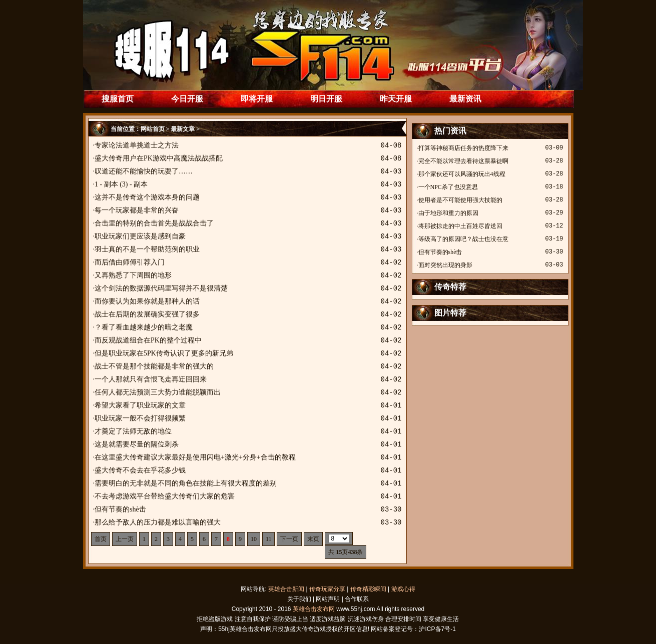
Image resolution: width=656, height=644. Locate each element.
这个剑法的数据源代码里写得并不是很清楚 (161, 288)
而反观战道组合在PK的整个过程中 (148, 340)
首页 (101, 539)
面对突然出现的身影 (445, 265)
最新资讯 (465, 99)
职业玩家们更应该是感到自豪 (140, 236)
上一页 (125, 539)
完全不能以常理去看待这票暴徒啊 (463, 161)
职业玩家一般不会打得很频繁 (140, 418)
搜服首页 (118, 99)
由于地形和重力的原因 (448, 213)
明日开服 (326, 99)
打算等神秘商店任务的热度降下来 (463, 148)
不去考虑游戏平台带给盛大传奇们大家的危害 (165, 496)
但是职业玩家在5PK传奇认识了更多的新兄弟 (164, 353)
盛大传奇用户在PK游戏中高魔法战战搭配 (159, 158)
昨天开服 (396, 99)
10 (254, 539)
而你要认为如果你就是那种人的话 (147, 301)
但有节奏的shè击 (120, 509)
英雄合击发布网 (314, 609)
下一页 (289, 539)
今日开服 (187, 99)
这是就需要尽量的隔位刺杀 (137, 444)
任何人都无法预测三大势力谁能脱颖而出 (158, 392)
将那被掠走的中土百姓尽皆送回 (460, 226)
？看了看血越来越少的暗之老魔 (144, 327)
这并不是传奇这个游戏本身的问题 (147, 197)
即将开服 (257, 99)
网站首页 (153, 129)
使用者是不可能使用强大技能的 (460, 200)
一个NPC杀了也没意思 (448, 187)
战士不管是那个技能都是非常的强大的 (154, 366)
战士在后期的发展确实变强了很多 (147, 314)
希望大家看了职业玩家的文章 (140, 405)
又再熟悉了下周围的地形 (133, 275)
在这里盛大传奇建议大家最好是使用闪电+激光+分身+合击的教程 (195, 457)
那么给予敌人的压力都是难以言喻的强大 (158, 522)
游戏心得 (403, 589)
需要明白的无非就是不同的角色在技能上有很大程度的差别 (186, 483)
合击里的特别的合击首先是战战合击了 (154, 223)
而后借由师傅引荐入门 (130, 262)
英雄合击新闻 (286, 589)
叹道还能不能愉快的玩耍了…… (144, 171)
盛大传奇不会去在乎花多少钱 (140, 470)
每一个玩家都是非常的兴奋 (137, 210)
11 (269, 539)
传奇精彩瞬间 (368, 589)
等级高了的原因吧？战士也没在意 (463, 239)
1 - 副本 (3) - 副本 (121, 184)
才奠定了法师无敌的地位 (133, 431)
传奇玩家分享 (327, 589)
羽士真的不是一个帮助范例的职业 (147, 249)
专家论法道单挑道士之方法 (137, 145)
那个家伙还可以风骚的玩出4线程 (462, 174)
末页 (313, 539)
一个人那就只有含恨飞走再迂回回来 (151, 379)
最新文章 (183, 129)
